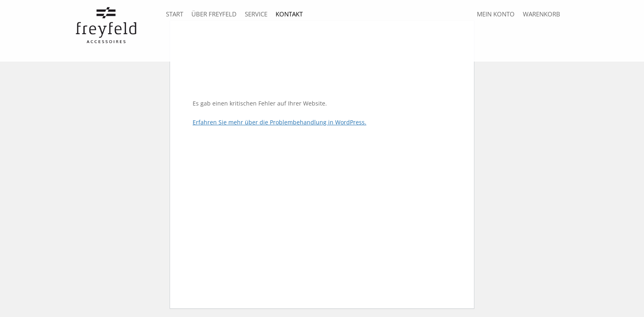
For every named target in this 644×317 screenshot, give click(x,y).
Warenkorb (542, 14)
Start (175, 14)
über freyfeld (214, 14)
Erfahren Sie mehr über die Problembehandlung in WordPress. (279, 122)
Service (256, 14)
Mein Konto (496, 14)
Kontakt (289, 14)
